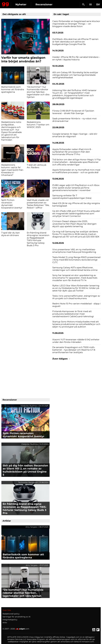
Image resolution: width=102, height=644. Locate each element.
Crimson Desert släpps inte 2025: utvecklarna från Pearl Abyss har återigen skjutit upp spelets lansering (74, 224)
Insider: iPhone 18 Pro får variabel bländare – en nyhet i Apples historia (76, 58)
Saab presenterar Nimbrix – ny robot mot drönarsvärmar (74, 120)
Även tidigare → (61, 359)
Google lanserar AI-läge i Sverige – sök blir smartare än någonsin (75, 135)
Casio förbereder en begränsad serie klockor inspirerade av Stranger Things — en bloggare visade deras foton (76, 24)
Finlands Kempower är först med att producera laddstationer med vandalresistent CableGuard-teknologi (73, 314)
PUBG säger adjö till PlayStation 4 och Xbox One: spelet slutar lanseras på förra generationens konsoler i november (76, 188)
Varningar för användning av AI (16, 617)
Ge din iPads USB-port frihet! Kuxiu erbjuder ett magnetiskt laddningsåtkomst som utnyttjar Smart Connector (76, 214)
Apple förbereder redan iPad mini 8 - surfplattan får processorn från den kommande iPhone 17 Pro (72, 152)
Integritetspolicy (10, 620)
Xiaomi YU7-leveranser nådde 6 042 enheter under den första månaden (76, 341)
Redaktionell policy (11, 614)
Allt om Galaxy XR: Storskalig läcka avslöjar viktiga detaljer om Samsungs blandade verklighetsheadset (75, 75)
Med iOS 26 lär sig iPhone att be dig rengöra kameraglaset (76, 205)
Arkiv (5, 623)
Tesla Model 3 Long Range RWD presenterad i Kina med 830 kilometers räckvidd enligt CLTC (76, 260)
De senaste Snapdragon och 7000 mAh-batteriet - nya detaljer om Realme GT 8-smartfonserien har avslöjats (74, 350)
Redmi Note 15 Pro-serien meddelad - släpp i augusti (77, 305)
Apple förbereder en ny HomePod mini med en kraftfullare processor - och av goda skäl (76, 171)
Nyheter (21, 4)
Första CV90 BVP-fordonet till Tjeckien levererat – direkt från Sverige (73, 112)
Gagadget (5, 4)
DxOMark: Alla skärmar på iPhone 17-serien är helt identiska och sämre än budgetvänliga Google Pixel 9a (75, 42)
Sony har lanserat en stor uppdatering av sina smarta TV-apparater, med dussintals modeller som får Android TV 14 (75, 278)
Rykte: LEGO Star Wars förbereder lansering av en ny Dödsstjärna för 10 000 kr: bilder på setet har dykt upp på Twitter (76, 288)
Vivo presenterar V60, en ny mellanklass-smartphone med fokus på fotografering (74, 251)
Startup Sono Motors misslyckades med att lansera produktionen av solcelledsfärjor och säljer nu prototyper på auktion (76, 324)
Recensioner (44, 4)
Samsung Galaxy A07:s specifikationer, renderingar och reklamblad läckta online (75, 269)
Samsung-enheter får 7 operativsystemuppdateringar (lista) (72, 197)
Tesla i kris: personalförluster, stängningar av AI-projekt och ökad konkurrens (76, 297)
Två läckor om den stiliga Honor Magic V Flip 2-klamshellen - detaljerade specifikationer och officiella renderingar (77, 162)
